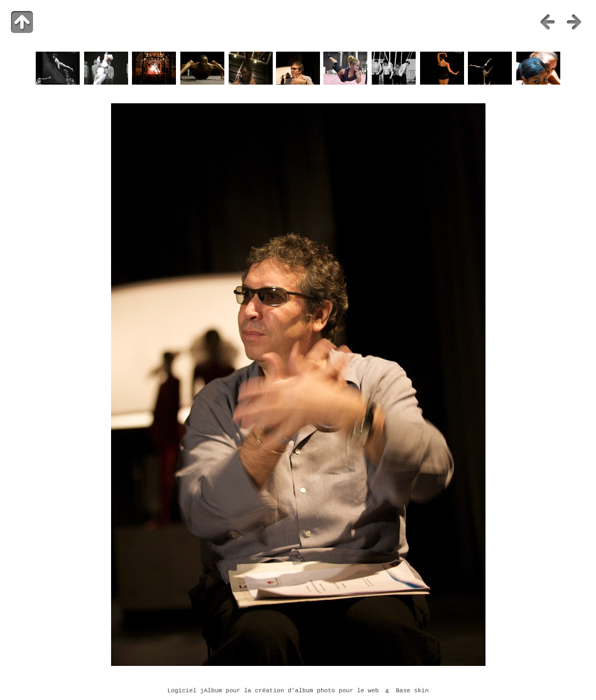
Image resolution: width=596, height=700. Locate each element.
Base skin (412, 691)
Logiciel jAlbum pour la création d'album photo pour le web (273, 691)
